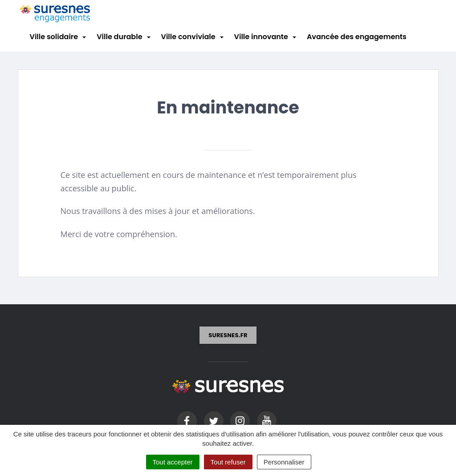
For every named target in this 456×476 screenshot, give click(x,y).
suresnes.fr (228, 335)
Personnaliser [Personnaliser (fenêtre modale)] (284, 462)
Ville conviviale (188, 37)
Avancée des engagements (357, 37)
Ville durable (119, 37)
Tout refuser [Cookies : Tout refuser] (228, 462)
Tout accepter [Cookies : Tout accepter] (173, 462)
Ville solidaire (54, 37)
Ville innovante (261, 37)
